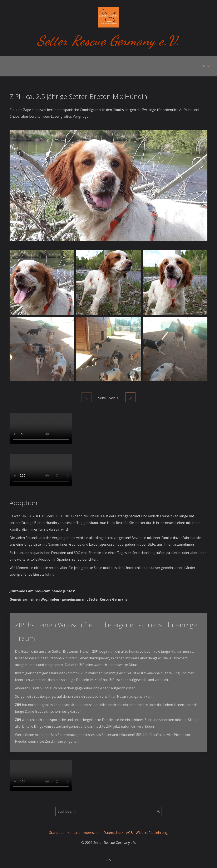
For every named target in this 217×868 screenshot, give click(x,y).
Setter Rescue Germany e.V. (108, 41)
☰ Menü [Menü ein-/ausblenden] (206, 66)
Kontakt (74, 833)
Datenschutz (113, 833)
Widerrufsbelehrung (152, 833)
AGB (129, 833)
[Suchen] (158, 811)
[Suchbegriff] (109, 811)
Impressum (92, 833)
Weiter (130, 397)
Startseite (57, 833)
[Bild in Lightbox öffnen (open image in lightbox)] (108, 185)
